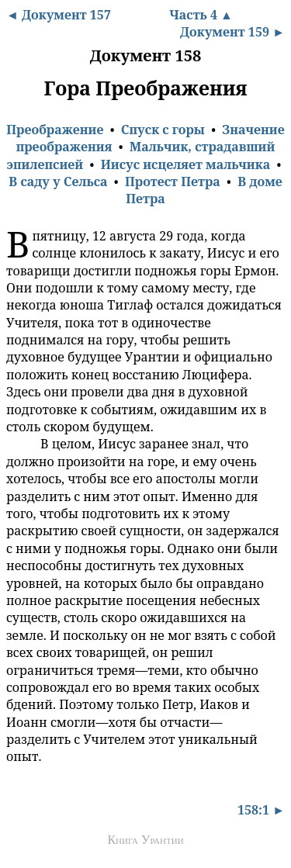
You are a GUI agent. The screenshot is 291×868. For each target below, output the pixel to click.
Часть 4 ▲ (201, 15)
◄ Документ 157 (59, 15)
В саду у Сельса (58, 182)
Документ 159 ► (232, 32)
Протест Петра (173, 182)
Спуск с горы (163, 130)
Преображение (55, 130)
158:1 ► (261, 810)
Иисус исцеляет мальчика (186, 164)
